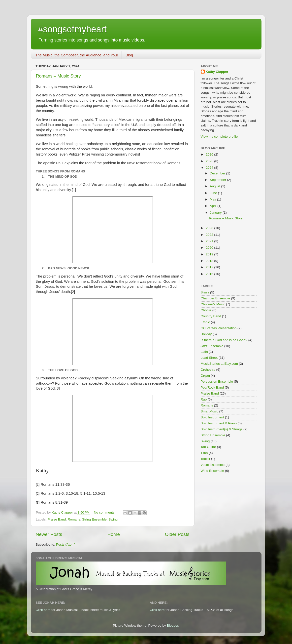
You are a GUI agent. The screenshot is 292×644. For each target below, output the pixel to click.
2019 (210, 254)
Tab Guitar (208, 447)
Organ (205, 376)
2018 (210, 261)
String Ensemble (94, 519)
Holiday (206, 334)
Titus (204, 453)
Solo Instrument (212, 417)
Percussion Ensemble (217, 382)
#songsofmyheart (72, 29)
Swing (113, 519)
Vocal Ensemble (213, 465)
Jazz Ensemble (212, 346)
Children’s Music (213, 304)
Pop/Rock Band (212, 387)
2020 (210, 248)
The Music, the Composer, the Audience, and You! (77, 55)
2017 (210, 267)
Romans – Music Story (58, 76)
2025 (210, 161)
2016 (210, 274)
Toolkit (205, 459)
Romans (74, 519)
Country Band (211, 316)
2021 (210, 241)
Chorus (206, 310)
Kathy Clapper (217, 72)
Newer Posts (49, 534)
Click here (43, 610)
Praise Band (57, 519)
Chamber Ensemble (215, 298)
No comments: (105, 512)
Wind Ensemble (212, 471)
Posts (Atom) (66, 544)
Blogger (173, 625)
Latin (204, 352)
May (213, 199)
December (218, 173)
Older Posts (177, 534)
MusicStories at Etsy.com (219, 364)
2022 (210, 235)
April (214, 206)
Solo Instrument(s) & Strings (222, 429)
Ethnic (205, 322)
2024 (210, 168)
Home (114, 534)
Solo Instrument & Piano (219, 423)
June (214, 193)
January (216, 213)
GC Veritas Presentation (219, 328)
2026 (210, 154)
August (216, 186)
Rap (204, 399)
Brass (205, 292)
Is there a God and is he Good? (224, 340)
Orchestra (208, 370)
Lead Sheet (209, 358)
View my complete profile (219, 137)
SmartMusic (210, 411)
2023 (210, 228)
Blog (129, 55)
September (219, 180)
